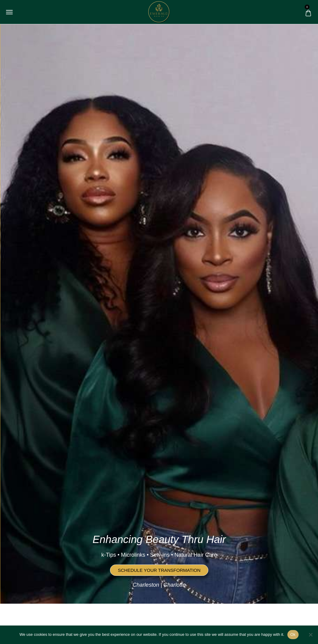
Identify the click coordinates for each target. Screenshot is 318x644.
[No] (310, 635)
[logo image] (159, 12)
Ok (293, 634)
